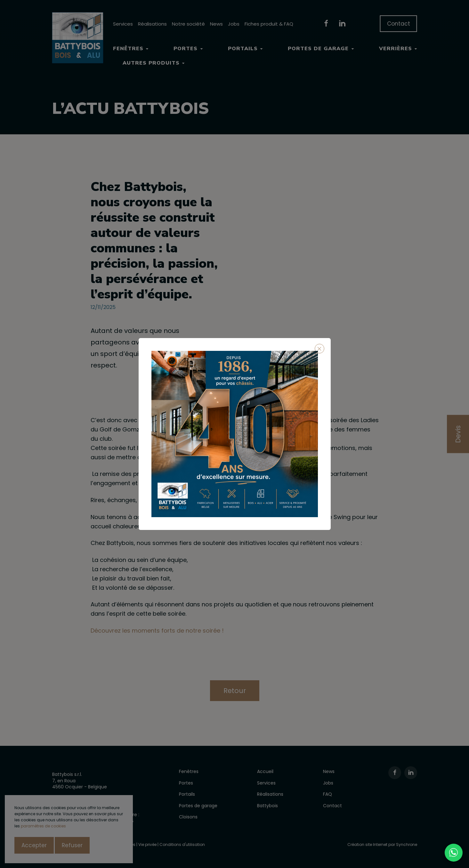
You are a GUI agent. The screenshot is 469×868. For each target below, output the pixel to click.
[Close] (319, 349)
